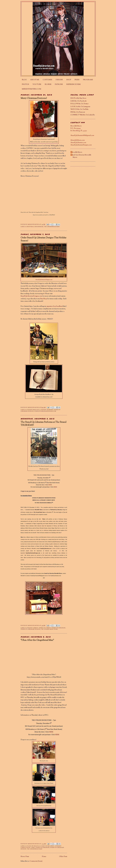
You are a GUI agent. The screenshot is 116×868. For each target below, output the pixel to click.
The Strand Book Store (39, 512)
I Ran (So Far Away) (48, 846)
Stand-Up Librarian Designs (31, 629)
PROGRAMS (88, 80)
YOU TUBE (37, 84)
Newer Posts (25, 857)
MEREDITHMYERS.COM (31, 89)
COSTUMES (47, 80)
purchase (24, 514)
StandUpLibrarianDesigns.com (44, 280)
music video (31, 848)
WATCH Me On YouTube (79, 109)
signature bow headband (55, 306)
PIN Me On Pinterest (78, 112)
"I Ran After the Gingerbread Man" (37, 640)
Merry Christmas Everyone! (34, 98)
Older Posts (63, 857)
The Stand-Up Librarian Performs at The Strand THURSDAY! (43, 424)
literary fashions (47, 410)
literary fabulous (33, 410)
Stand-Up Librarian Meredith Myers (81, 156)
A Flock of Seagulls (33, 846)
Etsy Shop (43, 299)
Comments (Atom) (36, 861)
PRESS (77, 80)
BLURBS (48, 84)
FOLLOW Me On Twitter (80, 104)
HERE (50, 485)
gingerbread (39, 227)
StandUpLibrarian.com (46, 548)
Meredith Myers (77, 152)
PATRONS (59, 84)
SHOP (69, 80)
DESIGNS (59, 80)
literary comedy (32, 628)
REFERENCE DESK (74, 84)
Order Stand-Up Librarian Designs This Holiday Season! (43, 239)
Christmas (30, 227)
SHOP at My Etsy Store (78, 98)
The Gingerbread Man (52, 227)
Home (44, 857)
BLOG (24, 80)
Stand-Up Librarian (58, 628)
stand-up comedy (45, 628)
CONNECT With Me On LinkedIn (83, 115)
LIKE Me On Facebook (78, 101)
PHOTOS (25, 84)
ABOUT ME (35, 80)
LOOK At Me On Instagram (80, 107)
